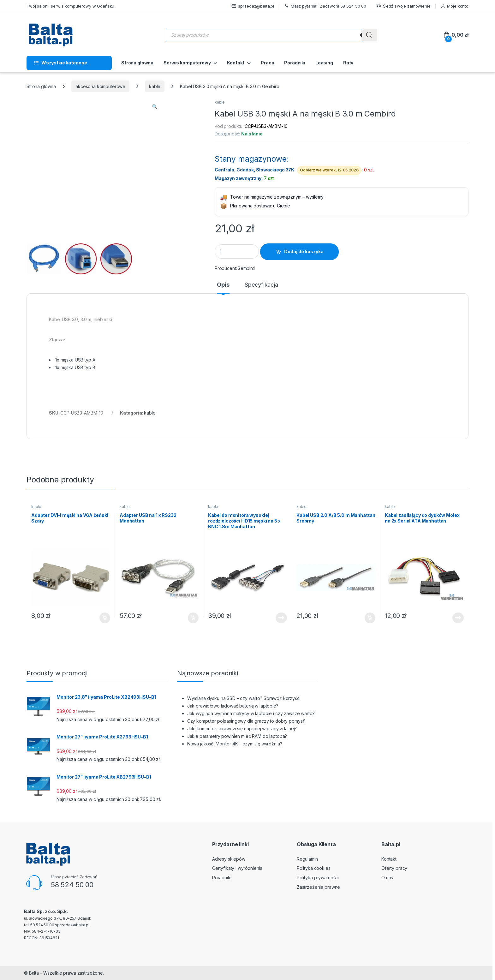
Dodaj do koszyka (304, 251)
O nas (387, 878)
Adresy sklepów (229, 859)
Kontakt (236, 63)
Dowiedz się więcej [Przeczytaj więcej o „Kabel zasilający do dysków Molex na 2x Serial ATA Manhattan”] (458, 618)
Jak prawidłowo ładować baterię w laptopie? (233, 706)
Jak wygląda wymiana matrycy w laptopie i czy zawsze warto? (251, 713)
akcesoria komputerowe (100, 86)
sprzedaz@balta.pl (253, 6)
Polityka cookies (314, 868)
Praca (267, 63)
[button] (155, 106)
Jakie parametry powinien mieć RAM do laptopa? (237, 736)
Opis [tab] (223, 285)
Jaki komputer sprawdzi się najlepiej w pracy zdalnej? (242, 729)
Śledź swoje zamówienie (403, 6)
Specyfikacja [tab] (261, 285)
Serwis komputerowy (187, 63)
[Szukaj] (369, 35)
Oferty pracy (394, 868)
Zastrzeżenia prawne (318, 887)
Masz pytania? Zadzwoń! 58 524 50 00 (325, 6)
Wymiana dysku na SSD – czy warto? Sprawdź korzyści (244, 698)
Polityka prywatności (318, 878)
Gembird (246, 268)
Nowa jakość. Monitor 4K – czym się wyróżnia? (235, 744)
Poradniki (295, 63)
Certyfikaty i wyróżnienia (237, 868)
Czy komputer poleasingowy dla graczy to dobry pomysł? (247, 721)
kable (155, 86)
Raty (348, 63)
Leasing (324, 63)
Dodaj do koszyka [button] (105, 618)
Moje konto (454, 6)
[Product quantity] (237, 251)
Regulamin (307, 859)
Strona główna (137, 63)
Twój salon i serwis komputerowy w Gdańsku (70, 6)
